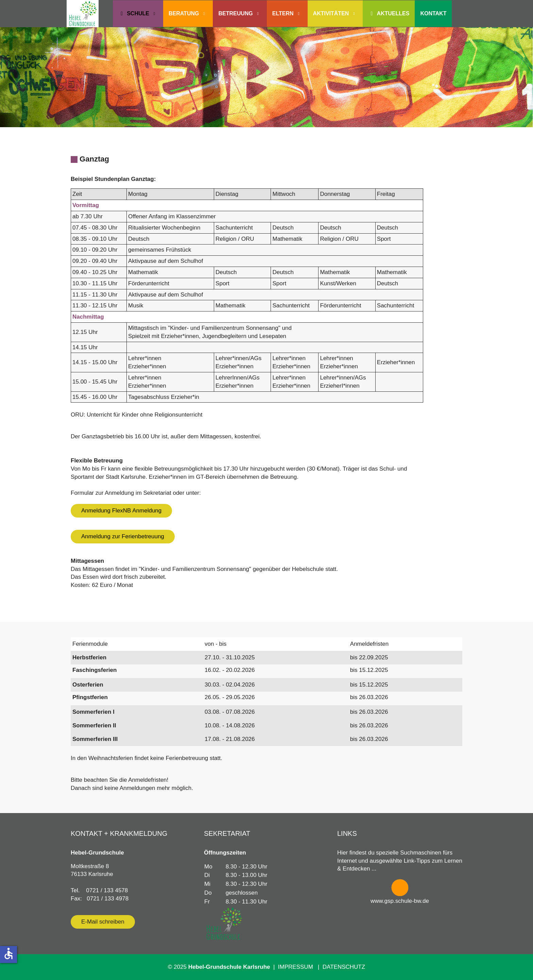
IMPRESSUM (297, 967)
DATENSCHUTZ (344, 967)
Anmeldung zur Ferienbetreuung (123, 536)
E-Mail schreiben (103, 922)
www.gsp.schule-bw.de (400, 901)
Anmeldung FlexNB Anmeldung (121, 511)
